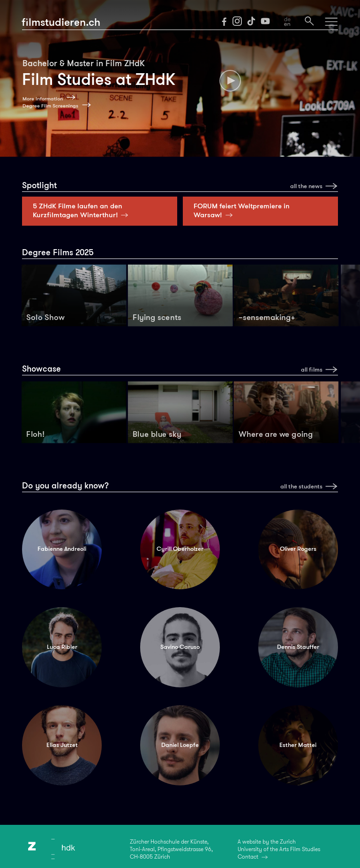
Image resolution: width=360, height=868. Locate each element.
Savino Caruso (180, 647)
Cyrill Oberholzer (180, 549)
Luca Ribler (62, 647)
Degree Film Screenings (50, 106)
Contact (248, 857)
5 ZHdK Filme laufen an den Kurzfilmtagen (82, 210)
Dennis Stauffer (298, 647)
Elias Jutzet (62, 745)
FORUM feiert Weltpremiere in (242, 210)
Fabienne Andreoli (62, 549)
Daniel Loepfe (180, 745)
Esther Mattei (298, 745)
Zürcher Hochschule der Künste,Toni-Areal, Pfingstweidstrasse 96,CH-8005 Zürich (171, 849)
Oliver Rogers (298, 549)
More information (43, 99)
